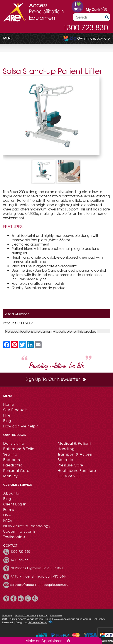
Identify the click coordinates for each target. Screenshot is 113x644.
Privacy (43, 615)
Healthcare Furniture (77, 470)
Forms (9, 509)
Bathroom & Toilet (19, 449)
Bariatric (65, 459)
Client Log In (15, 504)
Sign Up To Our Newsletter (56, 379)
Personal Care (16, 470)
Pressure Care (70, 465)
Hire (7, 415)
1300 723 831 (20, 560)
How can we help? (21, 426)
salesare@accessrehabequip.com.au (39, 585)
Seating (10, 454)
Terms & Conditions (25, 615)
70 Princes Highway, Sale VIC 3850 (37, 568)
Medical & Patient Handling (74, 446)
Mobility (11, 476)
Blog (7, 420)
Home (9, 404)
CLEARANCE (69, 476)
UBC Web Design (37, 622)
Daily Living (14, 443)
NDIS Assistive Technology (27, 526)
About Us (12, 493)
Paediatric (13, 465)
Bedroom (12, 459)
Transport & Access (75, 454)
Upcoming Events (19, 531)
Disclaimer (56, 615)
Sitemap (7, 615)
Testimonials (14, 537)
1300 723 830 (85, 27)
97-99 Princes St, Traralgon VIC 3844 (39, 576)
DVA (7, 515)
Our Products (15, 410)
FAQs (8, 520)
